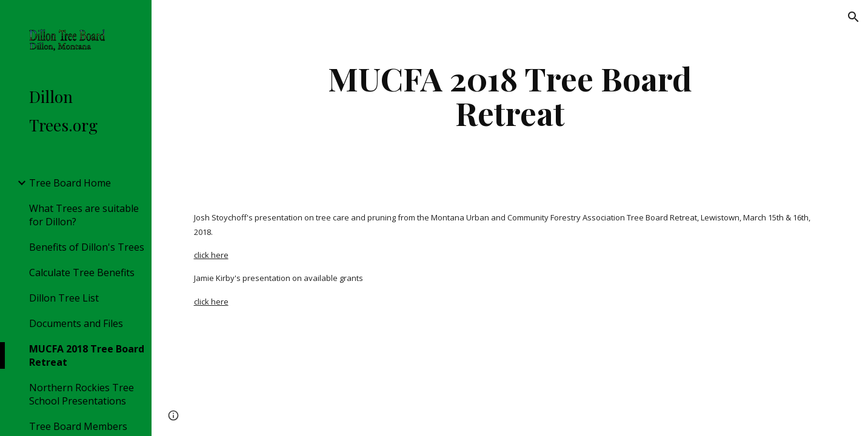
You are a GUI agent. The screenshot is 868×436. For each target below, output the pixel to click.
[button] (853, 17)
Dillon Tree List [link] (64, 298)
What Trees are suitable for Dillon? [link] (84, 215)
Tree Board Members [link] (78, 426)
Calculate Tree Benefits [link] (82, 272)
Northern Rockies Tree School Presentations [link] (82, 394)
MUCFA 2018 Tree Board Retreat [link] (87, 355)
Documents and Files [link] (76, 323)
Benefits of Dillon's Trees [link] (87, 247)
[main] (510, 95)
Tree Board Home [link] (70, 183)
